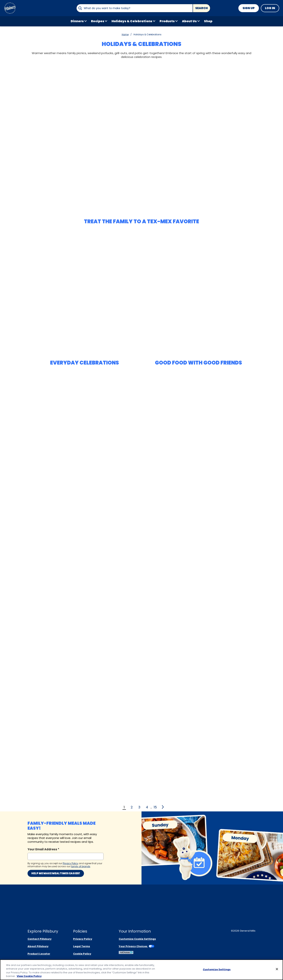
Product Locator (39, 954)
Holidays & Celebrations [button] (132, 21)
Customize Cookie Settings (137, 939)
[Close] (277, 969)
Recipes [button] (98, 21)
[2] (163, 807)
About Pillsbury (38, 946)
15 (155, 807)
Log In (270, 8)
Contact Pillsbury (40, 939)
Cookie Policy (82, 954)
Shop (208, 21)
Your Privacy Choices (136, 946)
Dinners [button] (77, 21)
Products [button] (167, 21)
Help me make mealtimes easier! (56, 873)
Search (202, 8)
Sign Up (249, 8)
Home (125, 34)
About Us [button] (189, 21)
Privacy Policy (83, 939)
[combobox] (134, 8)
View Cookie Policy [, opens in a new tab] (29, 976)
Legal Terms (82, 946)
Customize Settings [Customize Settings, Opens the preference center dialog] (217, 969)
